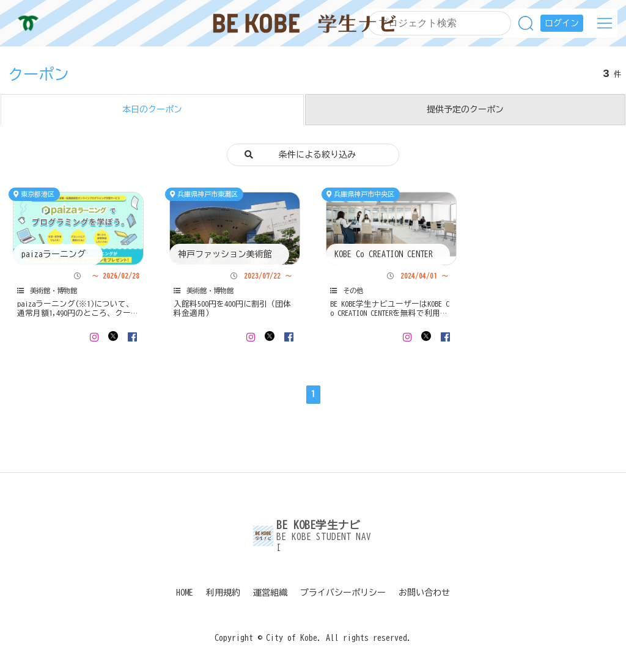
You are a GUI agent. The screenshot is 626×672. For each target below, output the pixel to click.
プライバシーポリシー (343, 593)
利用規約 (223, 593)
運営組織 (270, 593)
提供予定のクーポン (465, 109)
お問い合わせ (424, 593)
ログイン (562, 23)
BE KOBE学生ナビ (304, 24)
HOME (185, 593)
